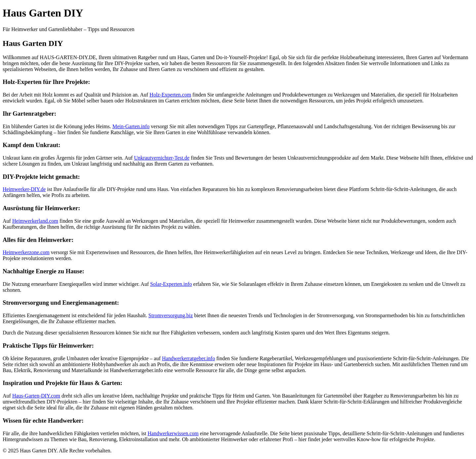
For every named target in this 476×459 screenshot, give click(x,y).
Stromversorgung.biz (171, 315)
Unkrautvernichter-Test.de (162, 158)
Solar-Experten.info (171, 284)
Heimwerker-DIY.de (24, 189)
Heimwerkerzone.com (26, 252)
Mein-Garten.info (131, 126)
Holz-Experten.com (170, 95)
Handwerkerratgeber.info (188, 358)
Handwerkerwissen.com (173, 433)
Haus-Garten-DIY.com (36, 396)
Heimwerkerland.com (35, 221)
